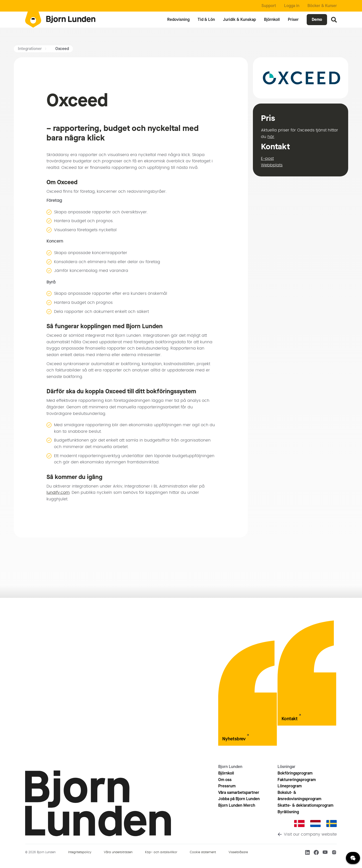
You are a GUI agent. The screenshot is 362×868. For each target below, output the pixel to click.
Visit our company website (310, 834)
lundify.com (58, 493)
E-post (267, 159)
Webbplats (272, 165)
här (271, 137)
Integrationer (30, 49)
